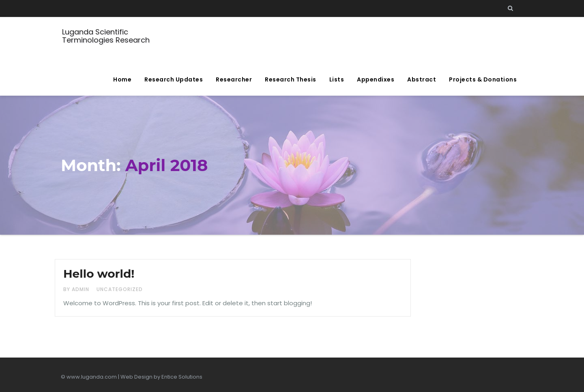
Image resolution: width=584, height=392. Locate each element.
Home (122, 79)
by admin (77, 289)
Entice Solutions (182, 377)
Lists (337, 79)
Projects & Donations (483, 79)
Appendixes (376, 79)
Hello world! (99, 274)
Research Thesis (291, 79)
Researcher (234, 79)
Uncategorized (120, 289)
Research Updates (174, 79)
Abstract (422, 79)
